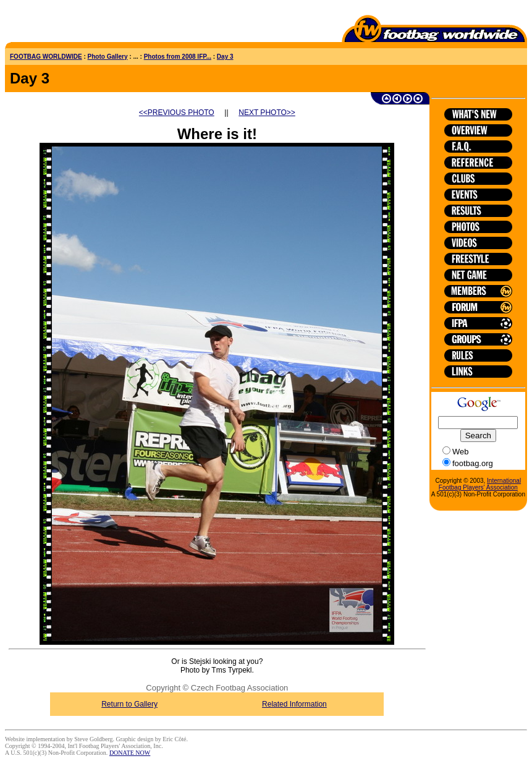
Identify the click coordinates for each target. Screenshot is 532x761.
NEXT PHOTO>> (267, 113)
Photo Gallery (108, 57)
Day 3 (225, 57)
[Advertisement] (77, 23)
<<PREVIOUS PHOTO (177, 113)
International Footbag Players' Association (480, 484)
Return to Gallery (129, 704)
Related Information (294, 704)
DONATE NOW (130, 753)
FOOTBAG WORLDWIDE (46, 57)
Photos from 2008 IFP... (178, 57)
